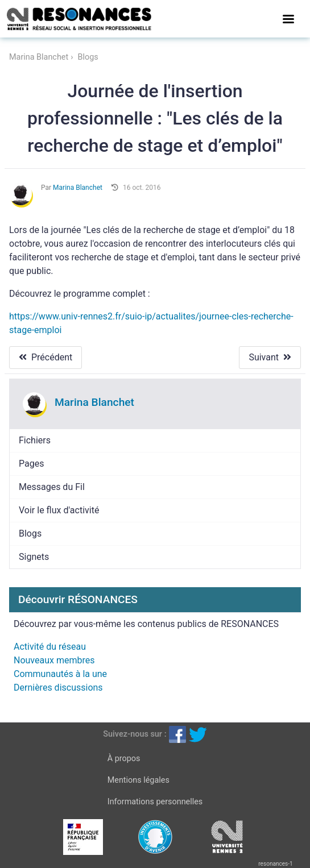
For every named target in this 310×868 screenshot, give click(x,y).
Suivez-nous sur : (135, 734)
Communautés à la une (60, 674)
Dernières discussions (58, 688)
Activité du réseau (50, 647)
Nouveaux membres (54, 660)
